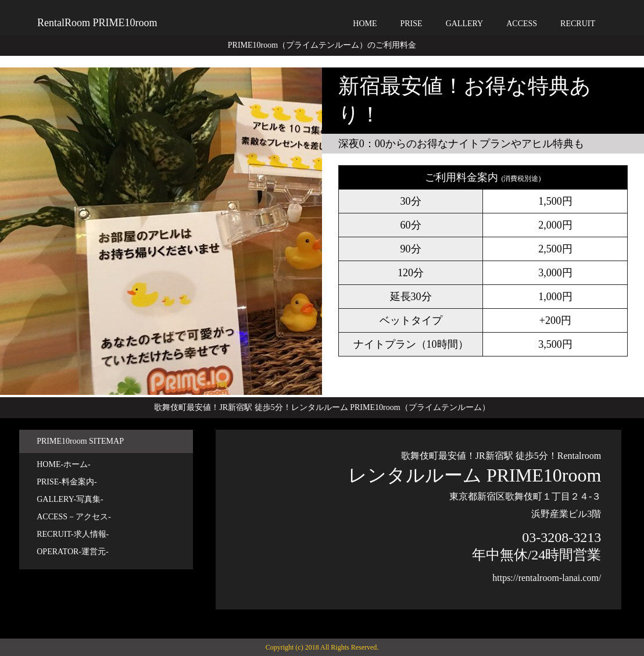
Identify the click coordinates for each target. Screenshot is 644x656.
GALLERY (465, 24)
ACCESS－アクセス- (74, 517)
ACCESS (522, 24)
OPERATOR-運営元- (72, 552)
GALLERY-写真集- (70, 499)
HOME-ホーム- (64, 464)
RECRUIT (578, 24)
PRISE (412, 24)
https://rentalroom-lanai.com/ (547, 578)
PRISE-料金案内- (67, 482)
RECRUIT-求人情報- (73, 534)
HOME (365, 24)
